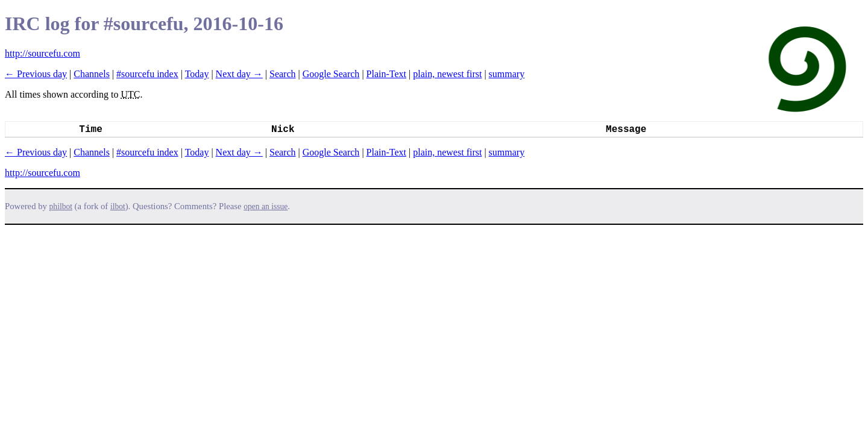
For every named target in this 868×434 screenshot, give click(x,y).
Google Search (331, 74)
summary (507, 74)
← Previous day (36, 74)
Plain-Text (386, 74)
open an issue (266, 206)
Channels (92, 74)
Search (283, 74)
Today (197, 74)
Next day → (239, 74)
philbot (61, 206)
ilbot (118, 206)
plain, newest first (447, 74)
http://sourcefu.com (42, 53)
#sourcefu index (147, 74)
